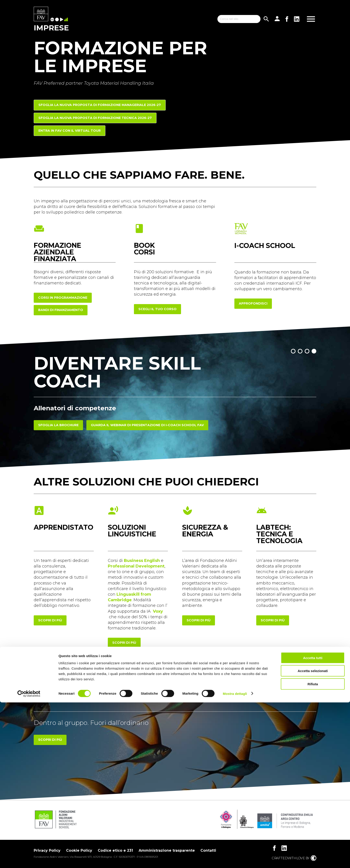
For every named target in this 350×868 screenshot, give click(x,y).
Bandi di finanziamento (61, 310)
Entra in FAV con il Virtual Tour (70, 131)
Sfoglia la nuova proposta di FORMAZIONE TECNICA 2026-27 (95, 118)
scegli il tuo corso (157, 309)
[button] (293, 351)
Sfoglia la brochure (58, 425)
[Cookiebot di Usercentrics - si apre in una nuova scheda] (29, 859)
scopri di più (50, 620)
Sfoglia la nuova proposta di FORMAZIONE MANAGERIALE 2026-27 (100, 105)
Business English (142, 561)
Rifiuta (313, 850)
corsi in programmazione (63, 298)
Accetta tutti (313, 823)
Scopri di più (50, 740)
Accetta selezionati (313, 837)
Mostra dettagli (235, 859)
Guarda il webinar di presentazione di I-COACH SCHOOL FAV (147, 425)
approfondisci (253, 303)
